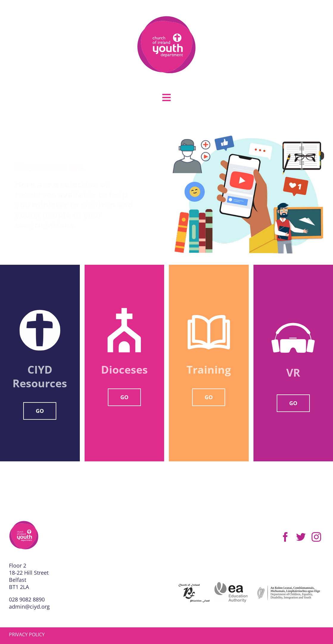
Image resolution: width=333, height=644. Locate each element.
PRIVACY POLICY (27, 634)
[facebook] (285, 537)
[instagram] (316, 537)
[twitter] (301, 537)
